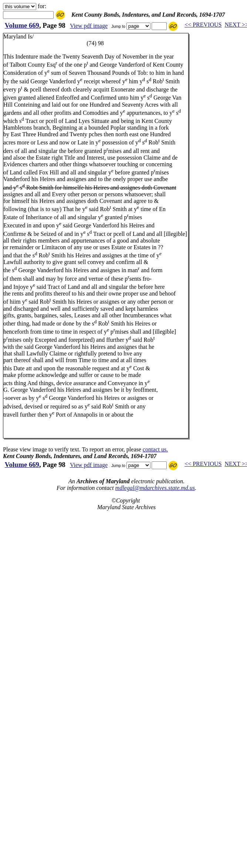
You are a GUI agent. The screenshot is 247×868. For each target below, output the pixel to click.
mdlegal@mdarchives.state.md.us (155, 488)
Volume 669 (22, 25)
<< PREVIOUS (203, 25)
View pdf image (89, 26)
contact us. (155, 449)
